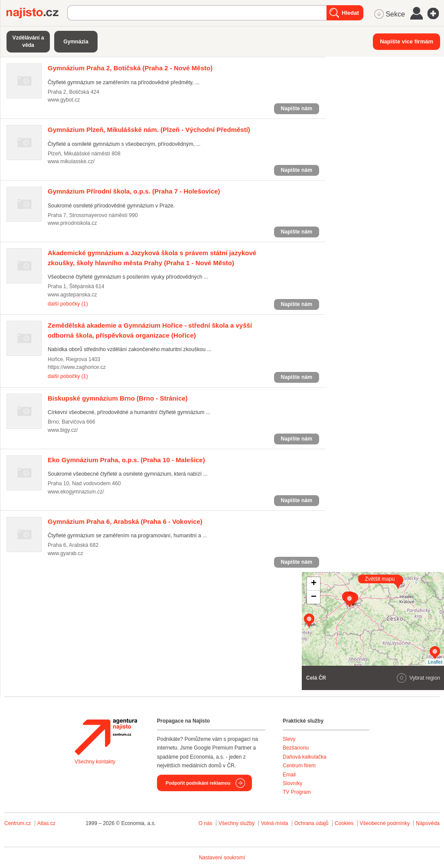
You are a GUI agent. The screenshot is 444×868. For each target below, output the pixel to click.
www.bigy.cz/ (63, 430)
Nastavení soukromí (222, 858)
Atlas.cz (46, 823)
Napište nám (297, 108)
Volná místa (275, 823)
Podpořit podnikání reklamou (198, 783)
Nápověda (428, 823)
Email (289, 775)
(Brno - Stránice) (118, 398)
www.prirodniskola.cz (72, 223)
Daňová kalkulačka (305, 757)
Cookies (344, 823)
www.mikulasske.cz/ (71, 161)
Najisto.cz (37, 13)
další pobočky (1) (68, 304)
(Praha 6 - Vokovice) (125, 521)
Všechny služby (237, 823)
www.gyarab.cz (65, 553)
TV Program (297, 792)
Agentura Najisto (106, 737)
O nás (206, 823)
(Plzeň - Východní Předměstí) (149, 130)
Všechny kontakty (95, 762)
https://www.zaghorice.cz (77, 367)
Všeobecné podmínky (385, 823)
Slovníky (292, 783)
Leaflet (435, 662)
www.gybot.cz (64, 100)
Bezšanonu (296, 748)
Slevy (289, 739)
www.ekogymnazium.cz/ (76, 492)
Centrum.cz (18, 823)
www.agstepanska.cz (72, 295)
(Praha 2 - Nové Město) (130, 68)
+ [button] (314, 584)
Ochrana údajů (312, 823)
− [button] (314, 597)
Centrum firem (299, 766)
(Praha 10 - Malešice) (126, 460)
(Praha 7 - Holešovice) (134, 191)
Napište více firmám (406, 41)
